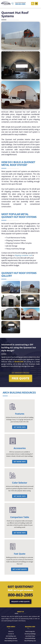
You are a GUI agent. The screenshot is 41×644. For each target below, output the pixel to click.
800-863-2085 (20, 595)
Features (20, 414)
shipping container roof (23, 255)
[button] (33, 4)
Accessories (20, 448)
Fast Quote (20, 554)
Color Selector (20, 483)
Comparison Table (20, 517)
